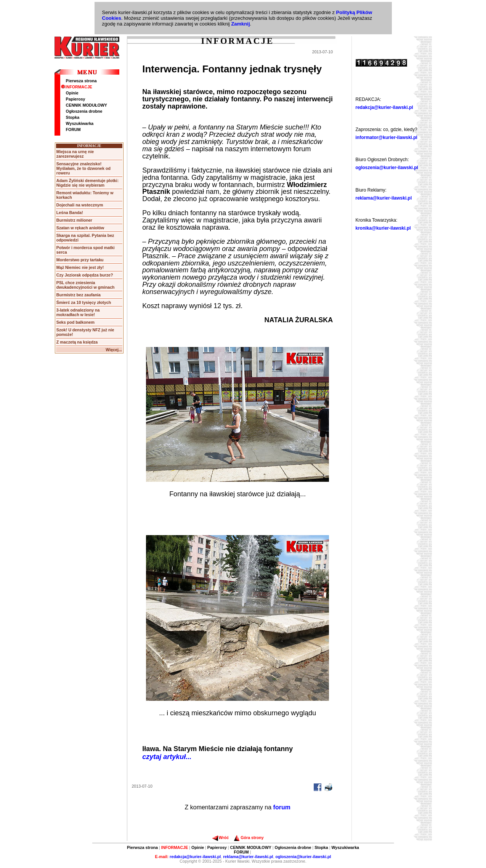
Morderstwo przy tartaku (80, 260)
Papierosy (76, 99)
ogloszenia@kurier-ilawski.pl (387, 168)
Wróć (221, 838)
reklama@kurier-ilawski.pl (384, 198)
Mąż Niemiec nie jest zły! (80, 267)
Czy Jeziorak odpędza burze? (85, 275)
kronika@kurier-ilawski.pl (383, 228)
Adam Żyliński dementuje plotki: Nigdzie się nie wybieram (87, 183)
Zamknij (240, 24)
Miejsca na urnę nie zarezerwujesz (75, 154)
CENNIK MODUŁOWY (87, 105)
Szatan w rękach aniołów (80, 228)
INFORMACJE (77, 87)
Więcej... (114, 350)
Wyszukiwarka (80, 123)
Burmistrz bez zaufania (79, 295)
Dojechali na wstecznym (80, 205)
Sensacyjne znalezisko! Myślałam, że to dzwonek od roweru (83, 168)
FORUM (73, 129)
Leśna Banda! (70, 213)
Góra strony (249, 838)
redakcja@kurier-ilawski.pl (384, 107)
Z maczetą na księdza (77, 342)
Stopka (73, 117)
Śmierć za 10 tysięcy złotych (84, 302)
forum (282, 807)
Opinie (72, 93)
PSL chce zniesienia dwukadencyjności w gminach (86, 285)
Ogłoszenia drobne (84, 111)
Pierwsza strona (81, 81)
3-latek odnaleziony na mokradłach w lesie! (78, 312)
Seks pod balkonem (75, 322)
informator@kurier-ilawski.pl (387, 137)
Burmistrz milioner (74, 220)
